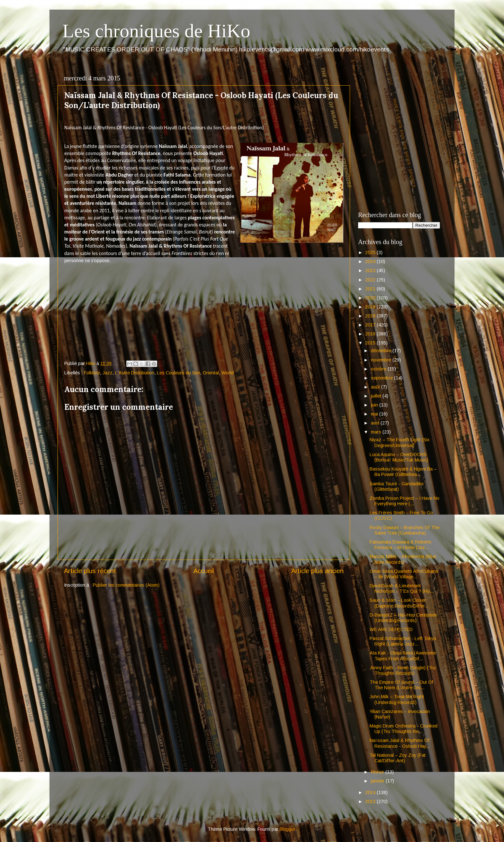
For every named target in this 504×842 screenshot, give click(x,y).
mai (375, 414)
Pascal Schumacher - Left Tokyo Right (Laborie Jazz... (403, 641)
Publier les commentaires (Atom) (126, 585)
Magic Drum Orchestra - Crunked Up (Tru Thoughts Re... (404, 729)
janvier (378, 781)
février (378, 772)
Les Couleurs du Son (179, 373)
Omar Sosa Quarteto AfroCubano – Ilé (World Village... (404, 574)
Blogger (287, 829)
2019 (371, 307)
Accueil (204, 571)
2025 (371, 252)
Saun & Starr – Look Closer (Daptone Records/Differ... (399, 603)
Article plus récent (90, 571)
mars (377, 432)
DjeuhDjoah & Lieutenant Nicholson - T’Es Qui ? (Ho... (402, 588)
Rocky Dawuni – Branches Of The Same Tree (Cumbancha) (405, 530)
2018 (371, 316)
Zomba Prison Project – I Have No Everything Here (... (405, 501)
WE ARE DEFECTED (391, 629)
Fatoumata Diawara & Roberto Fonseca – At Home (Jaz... (401, 545)
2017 (371, 325)
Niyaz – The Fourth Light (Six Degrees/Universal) (400, 442)
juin (375, 405)
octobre (379, 369)
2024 (371, 261)
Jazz (108, 373)
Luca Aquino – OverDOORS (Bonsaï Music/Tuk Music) (399, 457)
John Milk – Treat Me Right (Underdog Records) (397, 699)
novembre (382, 360)
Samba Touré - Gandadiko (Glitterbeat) (397, 486)
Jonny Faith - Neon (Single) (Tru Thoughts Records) (403, 670)
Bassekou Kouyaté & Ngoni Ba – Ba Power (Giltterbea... (403, 472)
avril (376, 423)
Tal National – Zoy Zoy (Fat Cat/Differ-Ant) (398, 758)
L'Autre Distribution (135, 373)
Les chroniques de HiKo (156, 31)
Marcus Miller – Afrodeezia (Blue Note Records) (403, 559)
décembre (382, 351)
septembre (382, 378)
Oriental (211, 373)
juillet (377, 396)
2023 (371, 270)
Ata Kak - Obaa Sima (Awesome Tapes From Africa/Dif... (403, 656)
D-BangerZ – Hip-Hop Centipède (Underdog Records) (403, 618)
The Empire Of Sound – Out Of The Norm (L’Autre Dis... (401, 685)
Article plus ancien (317, 571)
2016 (371, 334)
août (376, 387)
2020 (371, 298)
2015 (371, 343)
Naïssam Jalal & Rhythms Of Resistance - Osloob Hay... (400, 743)
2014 (371, 792)
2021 (371, 289)
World (228, 373)
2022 (371, 280)
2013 (371, 801)
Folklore (92, 373)
